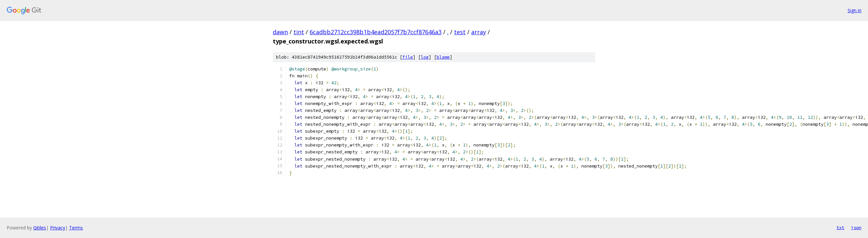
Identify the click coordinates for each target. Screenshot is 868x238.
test (460, 32)
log (425, 57)
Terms (76, 228)
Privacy (58, 228)
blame (443, 57)
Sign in (855, 10)
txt (840, 227)
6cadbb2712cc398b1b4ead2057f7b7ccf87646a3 (376, 32)
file (408, 57)
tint (299, 32)
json (856, 227)
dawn (280, 32)
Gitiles (40, 228)
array (479, 32)
